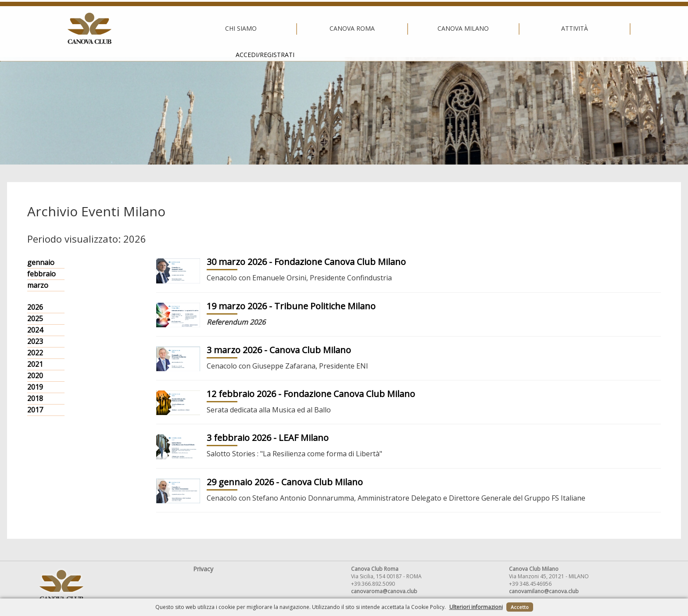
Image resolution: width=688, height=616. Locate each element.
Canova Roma (231, 29)
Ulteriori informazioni (476, 607)
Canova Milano (342, 29)
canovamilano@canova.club (544, 591)
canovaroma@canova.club (384, 591)
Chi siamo (119, 29)
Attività (453, 29)
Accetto (520, 607)
